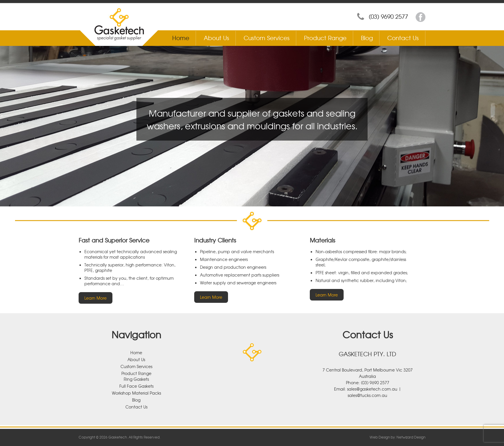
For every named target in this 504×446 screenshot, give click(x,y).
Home (181, 38)
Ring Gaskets (136, 379)
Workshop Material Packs (136, 393)
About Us (216, 38)
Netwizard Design (411, 437)
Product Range (325, 38)
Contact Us (403, 38)
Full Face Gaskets (136, 386)
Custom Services (267, 38)
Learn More (96, 298)
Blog (367, 38)
